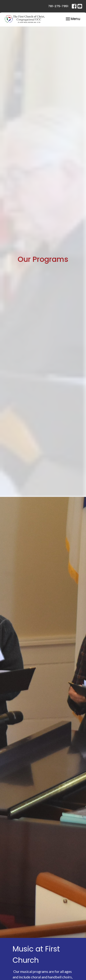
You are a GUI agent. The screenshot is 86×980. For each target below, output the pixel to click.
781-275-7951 (58, 6)
